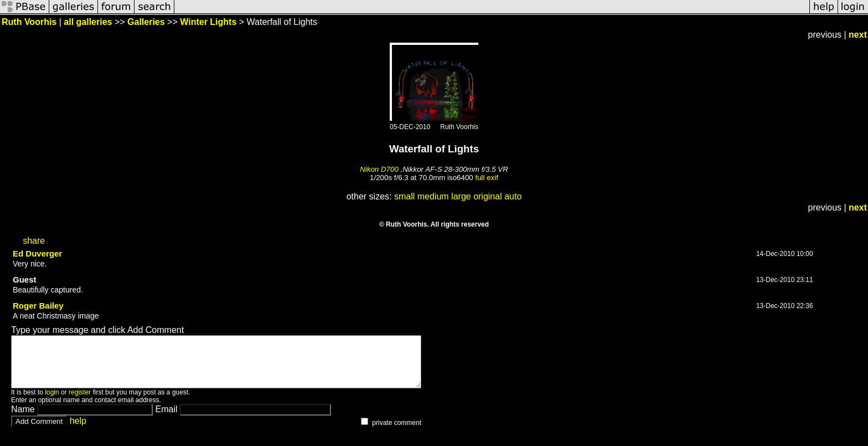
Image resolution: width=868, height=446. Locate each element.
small (404, 196)
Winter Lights (208, 22)
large (461, 196)
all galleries (88, 22)
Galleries (146, 22)
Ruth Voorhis (29, 22)
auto (513, 196)
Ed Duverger (37, 253)
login (52, 402)
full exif (486, 178)
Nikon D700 (379, 169)
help (78, 431)
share (34, 241)
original (488, 196)
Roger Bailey (38, 306)
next (858, 35)
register (80, 402)
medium (433, 196)
